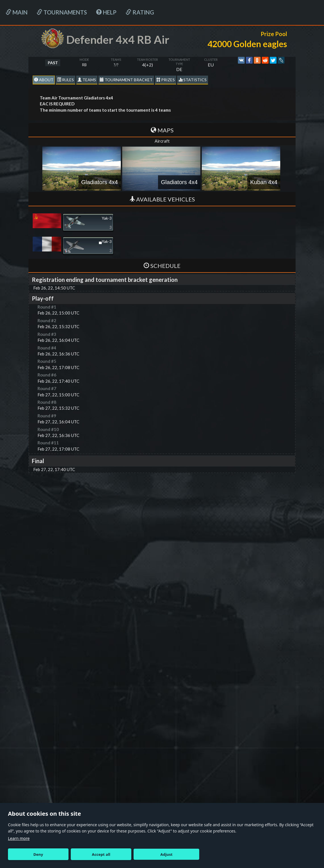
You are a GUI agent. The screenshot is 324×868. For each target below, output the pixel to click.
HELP (106, 12)
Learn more (19, 838)
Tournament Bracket (126, 80)
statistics (193, 80)
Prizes (166, 80)
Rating (140, 12)
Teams (87, 80)
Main (17, 12)
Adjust (166, 854)
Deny (38, 854)
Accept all (101, 854)
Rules (66, 80)
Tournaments (62, 12)
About (44, 80)
